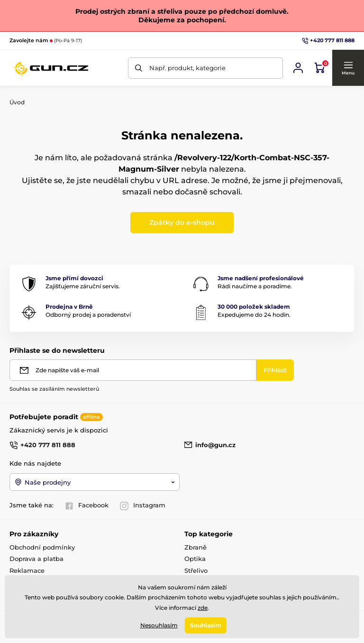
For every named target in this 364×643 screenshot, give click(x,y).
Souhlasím (206, 625)
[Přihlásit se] (298, 68)
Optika (195, 559)
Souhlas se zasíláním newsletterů (54, 389)
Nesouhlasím (159, 625)
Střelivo (196, 570)
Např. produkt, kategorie (187, 68)
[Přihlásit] (275, 370)
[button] (348, 68)
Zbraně (196, 547)
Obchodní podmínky (42, 547)
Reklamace (27, 570)
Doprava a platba (36, 559)
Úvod (17, 102)
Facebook (87, 505)
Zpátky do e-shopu (182, 222)
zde (203, 608)
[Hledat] (139, 68)
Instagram (143, 505)
